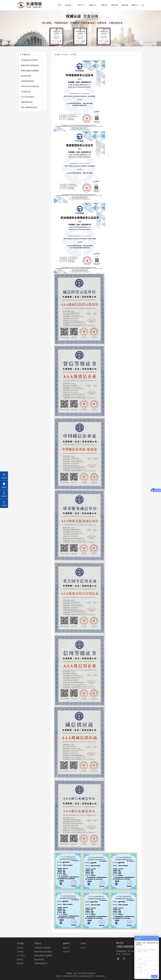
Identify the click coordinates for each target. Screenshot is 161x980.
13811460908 (125, 947)
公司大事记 (21, 956)
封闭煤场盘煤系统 (28, 81)
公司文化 (20, 948)
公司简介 (68, 5)
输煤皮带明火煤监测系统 (30, 65)
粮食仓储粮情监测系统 (29, 107)
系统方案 (125, 5)
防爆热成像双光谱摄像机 (30, 71)
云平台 (83, 943)
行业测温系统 (26, 92)
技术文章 (115, 5)
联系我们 (20, 959)
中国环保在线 (100, 976)
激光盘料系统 (26, 76)
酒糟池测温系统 (27, 102)
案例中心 (135, 5)
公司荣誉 (20, 952)
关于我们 (21, 943)
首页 (60, 5)
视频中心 (92, 5)
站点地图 (83, 976)
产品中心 (80, 5)
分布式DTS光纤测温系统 (30, 86)
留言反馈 (20, 963)
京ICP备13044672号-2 (71, 976)
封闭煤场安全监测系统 (29, 60)
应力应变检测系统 (28, 97)
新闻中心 (105, 5)
